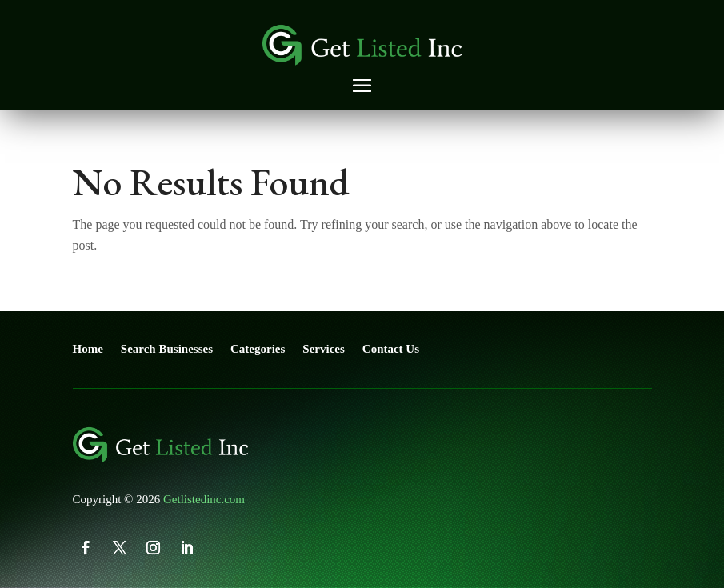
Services (323, 349)
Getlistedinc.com (204, 499)
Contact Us (391, 349)
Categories (258, 349)
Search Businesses (167, 349)
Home (88, 349)
